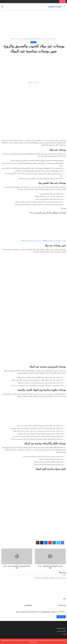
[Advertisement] (33, 24)
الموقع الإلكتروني (28, 605)
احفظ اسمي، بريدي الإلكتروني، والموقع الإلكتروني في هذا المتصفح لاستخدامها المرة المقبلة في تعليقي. (40, 612)
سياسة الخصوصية (61, 628)
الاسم (64, 599)
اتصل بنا (64, 634)
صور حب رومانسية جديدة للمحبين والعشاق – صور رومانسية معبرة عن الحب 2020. (43, 241)
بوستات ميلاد (31, 187)
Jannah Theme (5, 640)
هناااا (31, 213)
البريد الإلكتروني (62, 605)
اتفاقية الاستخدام (61, 631)
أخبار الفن (49, 39)
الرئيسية (54, 39)
